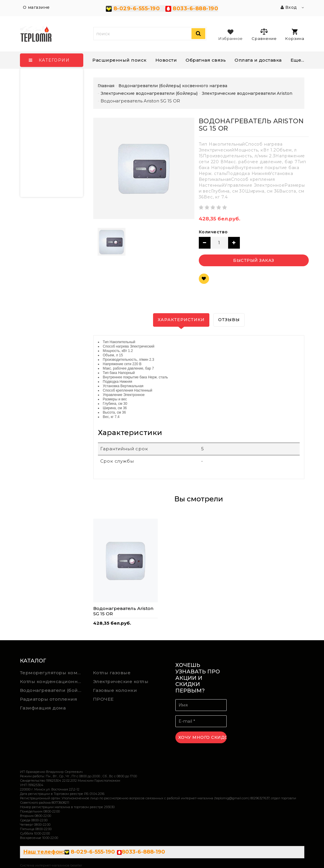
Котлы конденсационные (52, 681)
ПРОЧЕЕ (103, 699)
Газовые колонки (115, 690)
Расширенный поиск (119, 60)
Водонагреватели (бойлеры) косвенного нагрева (52, 690)
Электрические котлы (121, 681)
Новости (166, 60)
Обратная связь (206, 60)
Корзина (295, 35)
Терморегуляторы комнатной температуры (52, 673)
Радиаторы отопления (49, 699)
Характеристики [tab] (181, 320)
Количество (213, 232)
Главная (106, 86)
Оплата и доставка (258, 60)
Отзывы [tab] (229, 320)
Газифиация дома (43, 708)
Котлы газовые (112, 673)
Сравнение (264, 34)
